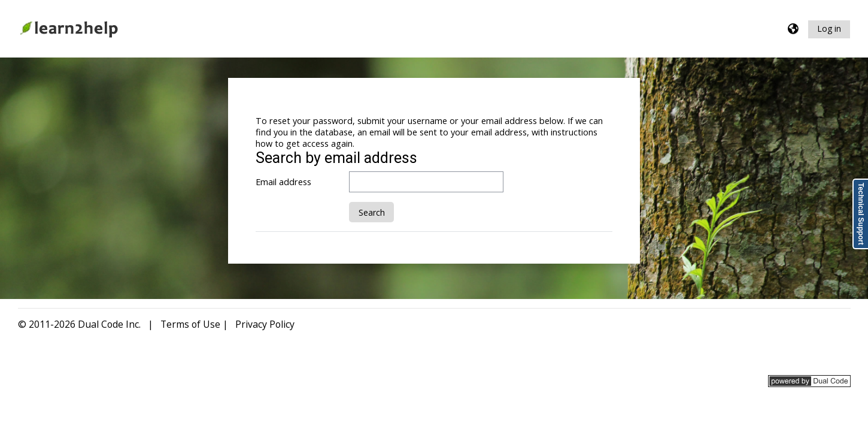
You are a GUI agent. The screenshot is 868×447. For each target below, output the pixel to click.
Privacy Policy (265, 324)
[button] (794, 29)
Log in (829, 28)
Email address (283, 182)
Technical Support (861, 214)
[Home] (69, 28)
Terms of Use (190, 324)
